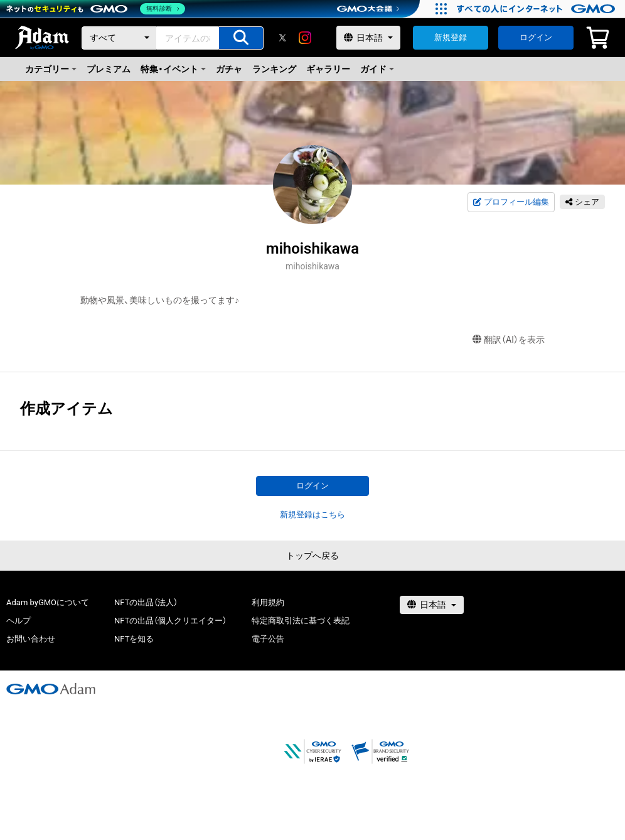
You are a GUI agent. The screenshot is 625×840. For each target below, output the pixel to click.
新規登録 (451, 37)
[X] (282, 38)
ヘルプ (19, 621)
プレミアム (109, 69)
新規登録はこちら (312, 514)
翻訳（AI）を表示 (509, 340)
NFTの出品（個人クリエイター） (170, 621)
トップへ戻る (312, 556)
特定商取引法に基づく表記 (301, 621)
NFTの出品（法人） (146, 602)
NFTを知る (134, 639)
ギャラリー (328, 69)
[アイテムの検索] (241, 38)
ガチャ (229, 69)
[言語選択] (368, 38)
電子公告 (268, 639)
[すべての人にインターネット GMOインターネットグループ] (537, 9)
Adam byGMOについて (48, 602)
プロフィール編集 (511, 202)
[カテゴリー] (119, 38)
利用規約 (268, 602)
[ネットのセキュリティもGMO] (96, 9)
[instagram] (305, 38)
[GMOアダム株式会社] (51, 689)
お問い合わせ (31, 639)
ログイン (536, 37)
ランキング (274, 69)
